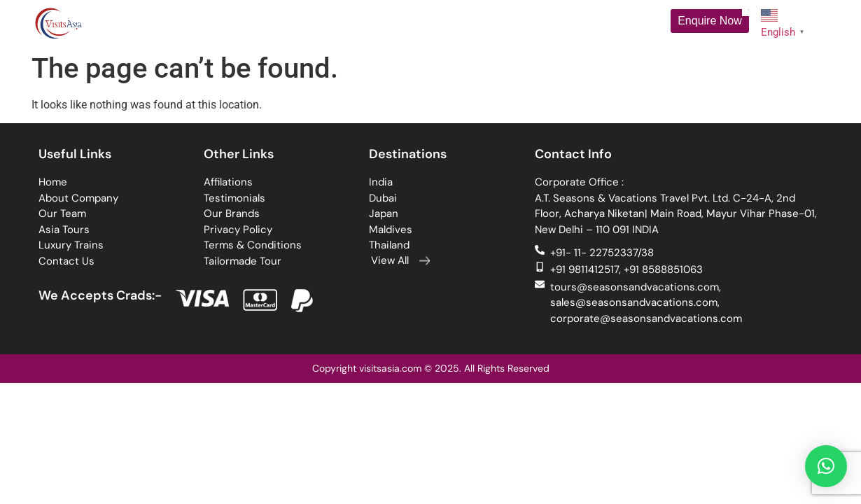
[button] (826, 466)
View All (390, 260)
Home (142, 23)
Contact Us (618, 23)
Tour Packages (298, 23)
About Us (204, 23)
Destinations (391, 23)
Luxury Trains (542, 23)
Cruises (465, 23)
